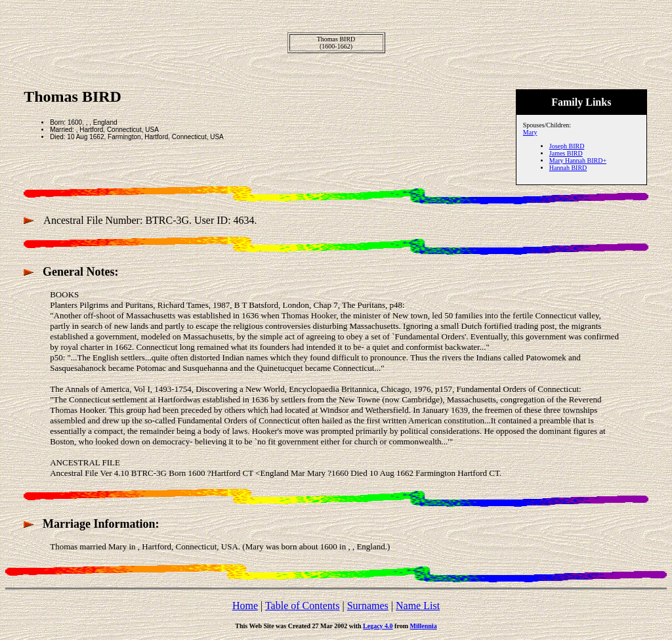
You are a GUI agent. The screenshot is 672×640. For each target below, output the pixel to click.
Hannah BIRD (568, 168)
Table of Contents (303, 606)
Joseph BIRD (567, 146)
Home (245, 606)
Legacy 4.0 (378, 626)
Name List (418, 606)
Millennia (424, 626)
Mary (530, 132)
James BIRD (566, 153)
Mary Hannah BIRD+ (578, 160)
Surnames (368, 606)
